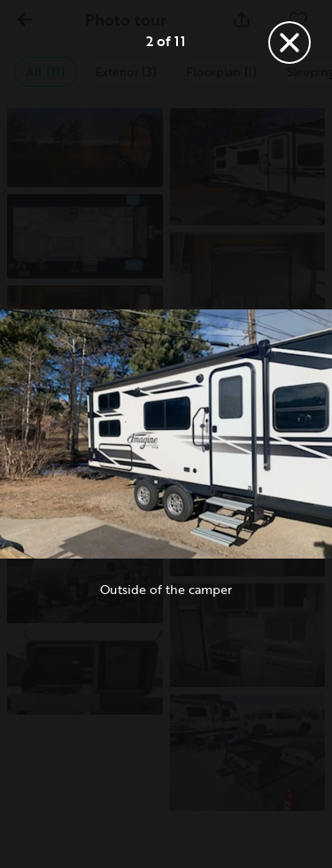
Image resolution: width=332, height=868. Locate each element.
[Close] (290, 43)
